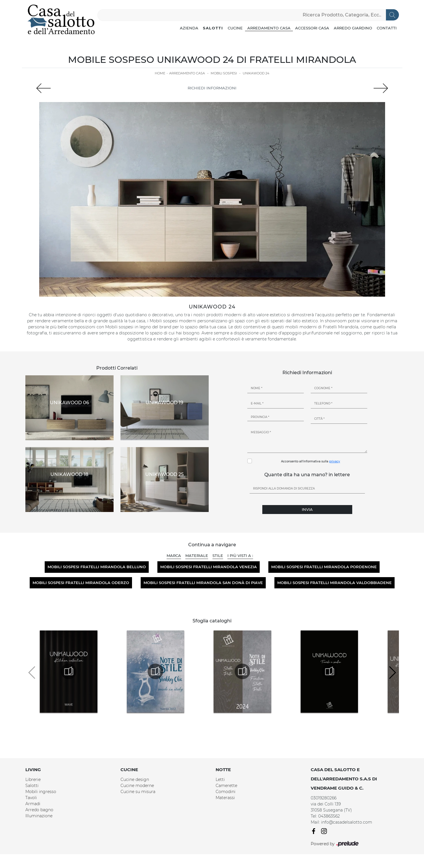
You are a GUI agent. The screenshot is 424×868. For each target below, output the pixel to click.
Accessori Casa (312, 28)
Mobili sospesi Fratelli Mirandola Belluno (97, 567)
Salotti (213, 28)
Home (160, 73)
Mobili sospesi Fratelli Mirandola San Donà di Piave (203, 583)
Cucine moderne (137, 786)
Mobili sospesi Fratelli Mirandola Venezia (209, 567)
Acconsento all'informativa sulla (311, 461)
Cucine (235, 28)
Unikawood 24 (256, 73)
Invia (307, 509)
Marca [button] (174, 556)
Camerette (226, 786)
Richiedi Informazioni (212, 88)
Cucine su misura (138, 792)
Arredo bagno (39, 810)
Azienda (189, 28)
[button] (392, 673)
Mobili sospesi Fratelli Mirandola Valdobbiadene (335, 583)
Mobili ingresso (41, 792)
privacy (335, 461)
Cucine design (135, 779)
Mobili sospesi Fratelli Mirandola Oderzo (81, 583)
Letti (220, 779)
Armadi (33, 804)
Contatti (387, 28)
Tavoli (31, 798)
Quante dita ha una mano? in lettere (307, 475)
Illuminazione (39, 816)
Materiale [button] (197, 556)
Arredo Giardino (353, 28)
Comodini (226, 792)
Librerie (33, 779)
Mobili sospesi (224, 73)
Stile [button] (218, 556)
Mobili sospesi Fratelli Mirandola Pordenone (324, 567)
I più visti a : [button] (240, 556)
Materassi (225, 798)
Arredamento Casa (269, 28)
